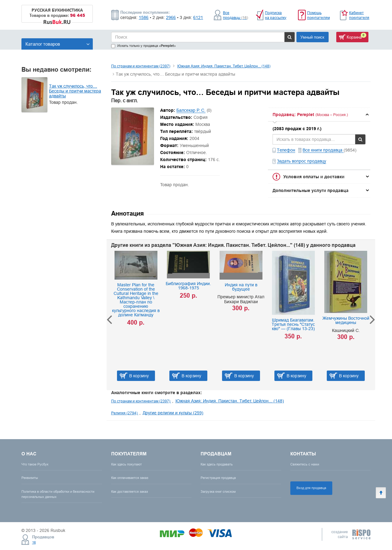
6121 (198, 17)
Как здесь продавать (217, 464)
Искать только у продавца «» (143, 46)
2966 (171, 17)
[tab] (319, 115)
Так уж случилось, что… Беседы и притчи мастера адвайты (75, 91)
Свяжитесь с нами (305, 464)
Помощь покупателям (318, 15)
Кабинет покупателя (359, 15)
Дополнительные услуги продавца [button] (311, 190)
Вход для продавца (311, 488)
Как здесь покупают (126, 464)
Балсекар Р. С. (191, 110)
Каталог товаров (58, 44)
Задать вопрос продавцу (302, 161)
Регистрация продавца (218, 478)
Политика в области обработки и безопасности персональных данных (58, 494)
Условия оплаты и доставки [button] (314, 177)
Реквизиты (30, 478)
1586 (144, 17)
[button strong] (319, 115)
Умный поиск (312, 37)
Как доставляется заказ (130, 492)
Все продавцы (236, 15)
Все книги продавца (323, 150)
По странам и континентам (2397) (141, 66)
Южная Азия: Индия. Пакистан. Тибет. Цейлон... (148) (224, 66)
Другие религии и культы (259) (173, 413)
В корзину (139, 376)
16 (34, 542)
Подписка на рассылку (276, 15)
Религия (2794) (125, 413)
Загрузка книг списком (218, 492)
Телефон (286, 150)
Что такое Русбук (35, 464)
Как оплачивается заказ (130, 478)
